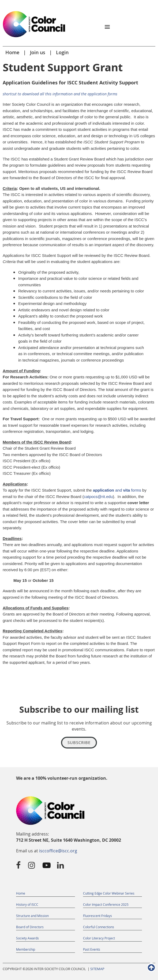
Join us (38, 52)
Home (12, 52)
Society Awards (27, 938)
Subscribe (79, 742)
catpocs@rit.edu (98, 497)
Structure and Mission (32, 916)
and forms (117, 490)
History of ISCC (27, 904)
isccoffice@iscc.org (58, 851)
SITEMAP (97, 969)
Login (62, 52)
